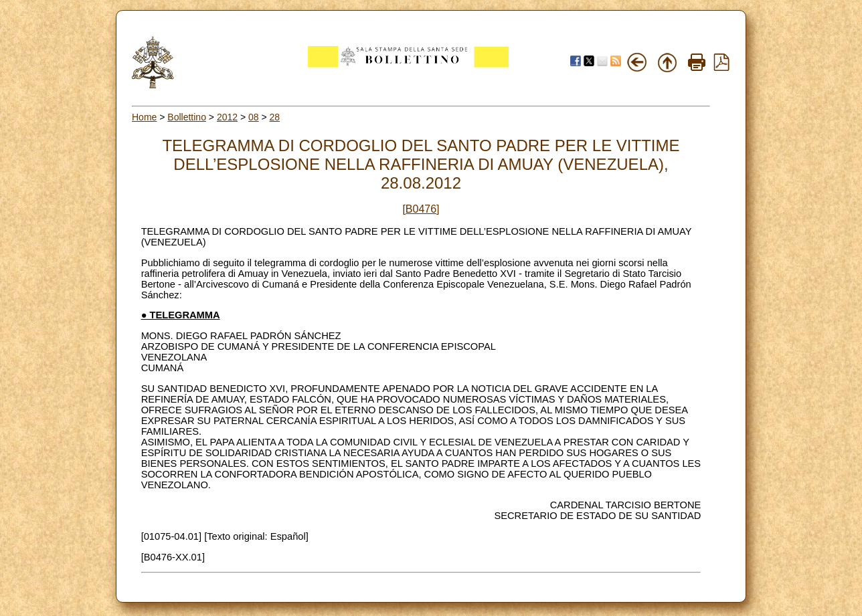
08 (254, 117)
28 (275, 117)
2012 (227, 117)
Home (144, 117)
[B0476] (421, 209)
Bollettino (187, 117)
